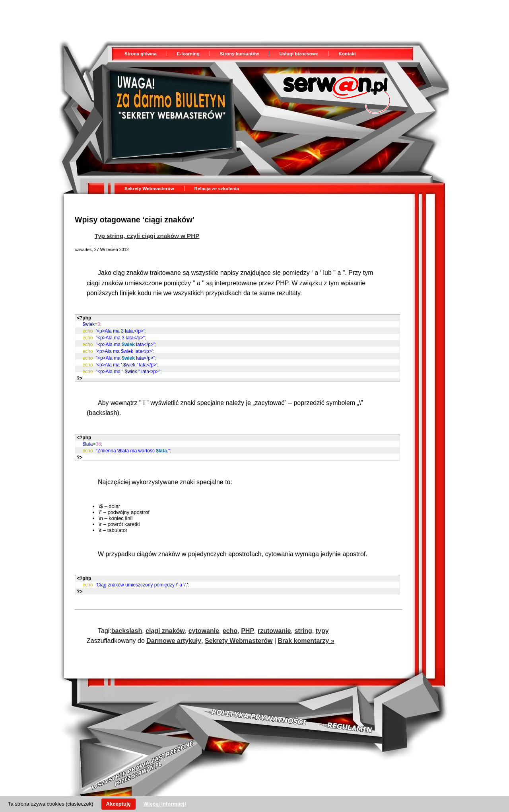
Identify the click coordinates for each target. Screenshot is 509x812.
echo (230, 626)
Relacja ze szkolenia (217, 188)
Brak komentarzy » (306, 636)
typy (322, 626)
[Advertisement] (204, 18)
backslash (127, 626)
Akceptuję (119, 804)
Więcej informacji (165, 804)
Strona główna (141, 54)
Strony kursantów (240, 54)
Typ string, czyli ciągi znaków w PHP (147, 236)
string (303, 626)
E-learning (188, 54)
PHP (248, 626)
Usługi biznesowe (299, 54)
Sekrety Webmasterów (149, 188)
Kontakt (347, 54)
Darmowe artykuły (174, 636)
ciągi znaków (165, 626)
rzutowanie (274, 626)
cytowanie (204, 626)
